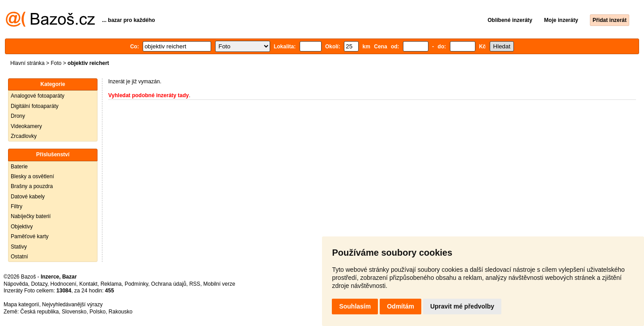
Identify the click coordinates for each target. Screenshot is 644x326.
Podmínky (136, 284)
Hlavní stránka (28, 63)
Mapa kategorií (21, 305)
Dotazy (39, 284)
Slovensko (74, 312)
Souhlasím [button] (355, 306)
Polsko (97, 312)
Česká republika (39, 312)
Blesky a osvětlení (32, 176)
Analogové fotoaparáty (38, 96)
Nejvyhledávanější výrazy (72, 305)
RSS (195, 284)
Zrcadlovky (24, 136)
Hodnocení (64, 284)
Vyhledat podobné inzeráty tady (148, 95)
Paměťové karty (30, 236)
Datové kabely (28, 197)
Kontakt (88, 284)
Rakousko (121, 312)
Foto (56, 63)
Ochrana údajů (169, 284)
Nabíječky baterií (31, 216)
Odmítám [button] (400, 306)
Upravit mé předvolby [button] (462, 306)
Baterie (19, 167)
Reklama (111, 284)
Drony (18, 116)
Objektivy (22, 227)
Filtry (17, 206)
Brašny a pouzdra (32, 186)
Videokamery (26, 126)
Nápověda (16, 284)
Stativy (19, 247)
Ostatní (19, 257)
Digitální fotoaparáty (35, 106)
